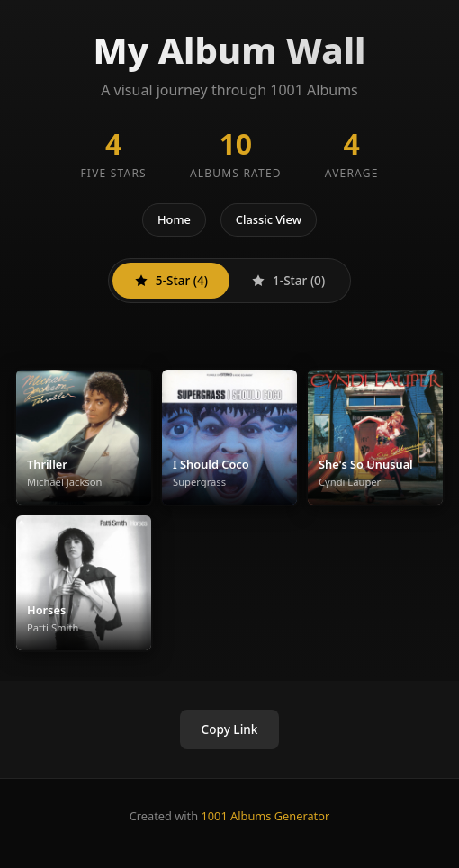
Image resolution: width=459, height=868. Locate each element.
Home (174, 219)
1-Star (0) (288, 280)
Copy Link (230, 729)
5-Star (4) (171, 280)
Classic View (269, 219)
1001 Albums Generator (265, 816)
